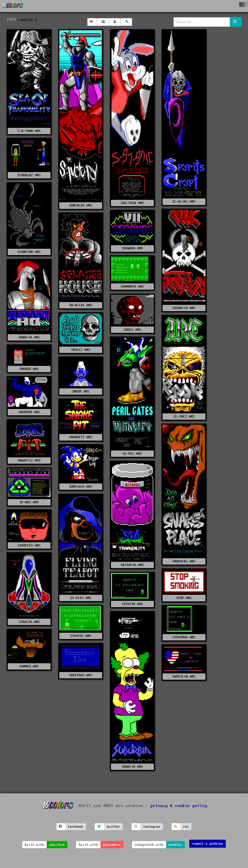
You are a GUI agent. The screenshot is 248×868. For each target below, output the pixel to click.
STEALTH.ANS (29, 622)
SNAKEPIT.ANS (81, 437)
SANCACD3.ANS (81, 205)
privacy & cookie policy (179, 806)
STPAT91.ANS (81, 636)
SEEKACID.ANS (184, 308)
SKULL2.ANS (81, 350)
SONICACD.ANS (81, 487)
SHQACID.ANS (29, 337)
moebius (175, 845)
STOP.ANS (184, 598)
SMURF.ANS (81, 392)
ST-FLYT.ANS (81, 598)
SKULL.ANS (133, 330)
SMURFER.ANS (29, 412)
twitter (113, 827)
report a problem (208, 844)
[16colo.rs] (13, 6)
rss (186, 827)
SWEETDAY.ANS (81, 675)
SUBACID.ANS (133, 767)
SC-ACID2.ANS (184, 202)
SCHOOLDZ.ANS (29, 175)
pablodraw (112, 845)
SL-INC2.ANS (184, 417)
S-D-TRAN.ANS (29, 131)
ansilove (57, 845)
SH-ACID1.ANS (81, 305)
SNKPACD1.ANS (184, 561)
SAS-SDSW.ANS (132, 203)
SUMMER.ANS (29, 666)
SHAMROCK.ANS (132, 287)
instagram (152, 827)
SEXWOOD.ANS (133, 248)
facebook (76, 827)
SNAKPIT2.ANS (29, 461)
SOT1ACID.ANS (132, 565)
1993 (12, 20)
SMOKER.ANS (29, 369)
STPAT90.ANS (133, 604)
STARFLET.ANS (29, 545)
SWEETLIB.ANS (184, 677)
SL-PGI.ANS (132, 454)
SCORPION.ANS (29, 252)
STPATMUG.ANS (184, 637)
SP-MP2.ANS (29, 502)
